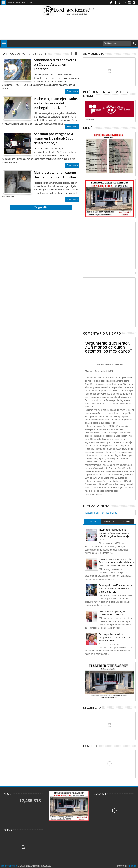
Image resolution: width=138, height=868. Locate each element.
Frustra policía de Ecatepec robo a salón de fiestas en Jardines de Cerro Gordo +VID (115, 589)
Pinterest (134, 3)
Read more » (72, 91)
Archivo (126, 522)
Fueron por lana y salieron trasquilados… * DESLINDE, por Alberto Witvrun (114, 637)
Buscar (134, 43)
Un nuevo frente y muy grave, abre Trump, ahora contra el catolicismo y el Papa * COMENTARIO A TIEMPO (116, 562)
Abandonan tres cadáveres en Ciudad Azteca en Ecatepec (55, 64)
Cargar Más (41, 207)
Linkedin (125, 3)
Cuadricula (72, 54)
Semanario (109, 522)
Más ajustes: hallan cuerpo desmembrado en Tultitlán (55, 175)
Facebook (116, 3)
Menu (4, 3)
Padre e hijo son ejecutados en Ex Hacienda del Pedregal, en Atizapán (56, 103)
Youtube (130, 3)
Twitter (111, 3)
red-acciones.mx (9, 866)
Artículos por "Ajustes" (23, 54)
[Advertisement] (69, 28)
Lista (76, 54)
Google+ (120, 3)
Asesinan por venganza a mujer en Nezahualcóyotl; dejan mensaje (54, 138)
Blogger (133, 866)
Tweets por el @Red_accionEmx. (101, 513)
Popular (93, 522)
